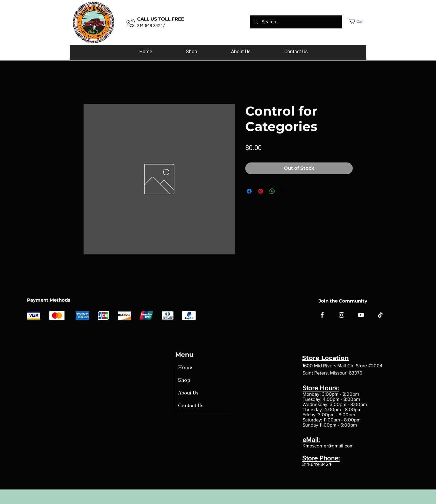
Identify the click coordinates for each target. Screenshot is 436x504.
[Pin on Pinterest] (261, 191)
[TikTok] (380, 315)
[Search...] (295, 22)
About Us (188, 393)
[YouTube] (361, 315)
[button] (362, 21)
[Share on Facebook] (249, 191)
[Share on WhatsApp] (272, 191)
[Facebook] (322, 315)
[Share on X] (284, 191)
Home (185, 367)
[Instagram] (342, 315)
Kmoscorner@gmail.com (328, 446)
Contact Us (191, 405)
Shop (184, 380)
